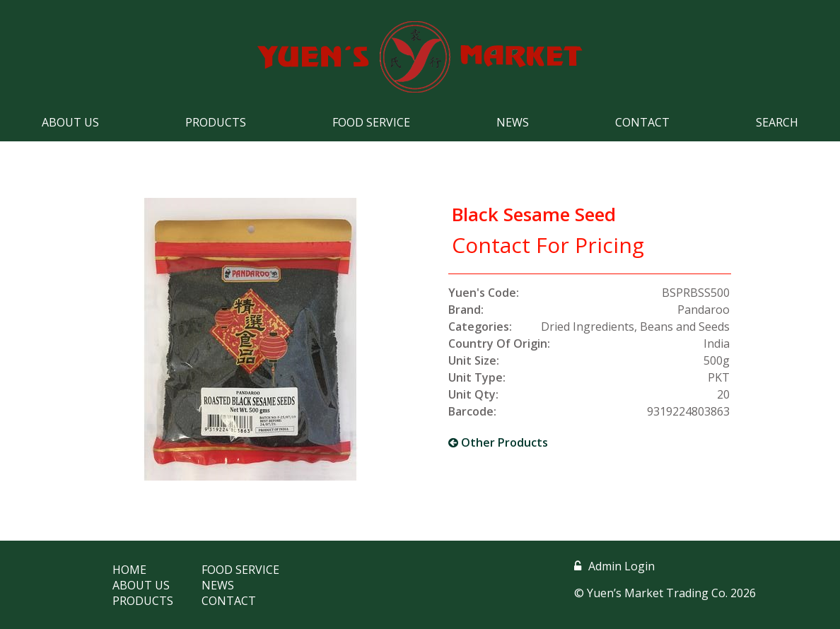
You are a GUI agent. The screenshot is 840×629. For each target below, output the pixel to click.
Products (216, 122)
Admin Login (614, 566)
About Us (70, 122)
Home (129, 570)
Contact (642, 122)
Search (777, 122)
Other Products (498, 442)
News (513, 122)
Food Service (371, 122)
